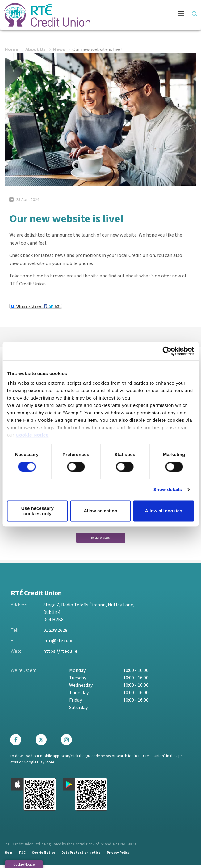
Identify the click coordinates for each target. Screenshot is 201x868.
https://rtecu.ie (60, 654)
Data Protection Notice (81, 855)
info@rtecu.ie (59, 643)
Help (8, 855)
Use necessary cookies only (38, 511)
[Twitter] (43, 742)
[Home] (43, 15)
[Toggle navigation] (144, 15)
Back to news (101, 539)
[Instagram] (68, 742)
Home (11, 49)
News (59, 49)
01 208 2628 (55, 633)
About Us (36, 49)
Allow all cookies (163, 511)
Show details (168, 490)
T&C (22, 855)
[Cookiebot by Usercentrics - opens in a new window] (167, 351)
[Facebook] (17, 742)
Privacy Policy (118, 855)
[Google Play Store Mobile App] (85, 797)
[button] (194, 14)
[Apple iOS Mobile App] (34, 797)
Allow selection (100, 511)
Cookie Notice (32, 435)
